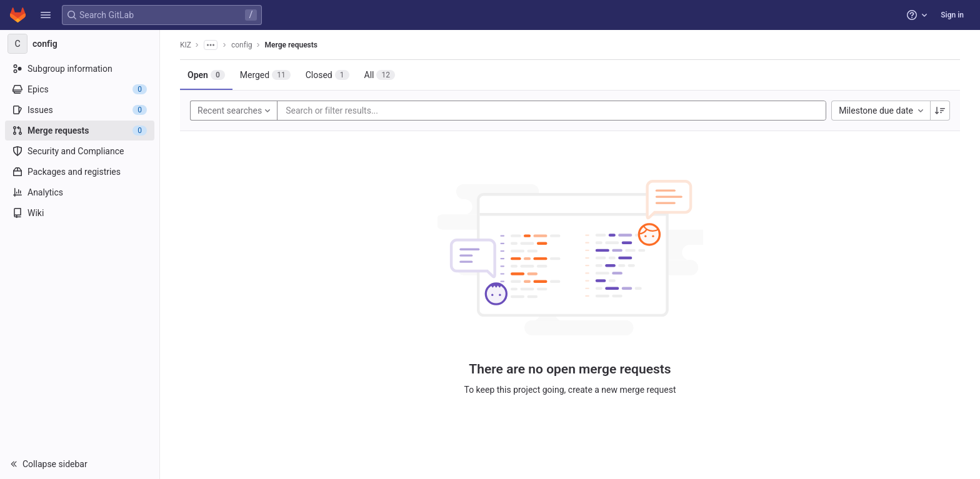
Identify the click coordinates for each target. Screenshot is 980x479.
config (242, 45)
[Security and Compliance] (80, 151)
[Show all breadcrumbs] (211, 45)
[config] (80, 44)
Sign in (952, 15)
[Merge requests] (80, 131)
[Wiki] (80, 213)
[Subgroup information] (80, 69)
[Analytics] (80, 192)
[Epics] (80, 89)
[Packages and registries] (80, 172)
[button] (46, 15)
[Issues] (80, 110)
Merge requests (291, 45)
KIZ (186, 45)
